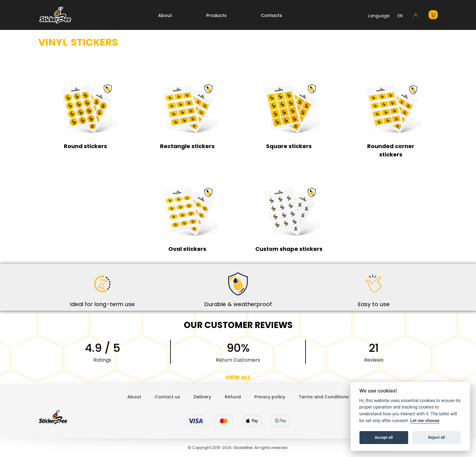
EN (400, 16)
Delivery (202, 397)
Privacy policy (270, 397)
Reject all (437, 437)
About (165, 15)
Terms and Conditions (324, 397)
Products (216, 15)
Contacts (271, 15)
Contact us (167, 397)
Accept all (384, 437)
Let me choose (425, 421)
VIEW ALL (238, 377)
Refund (233, 397)
